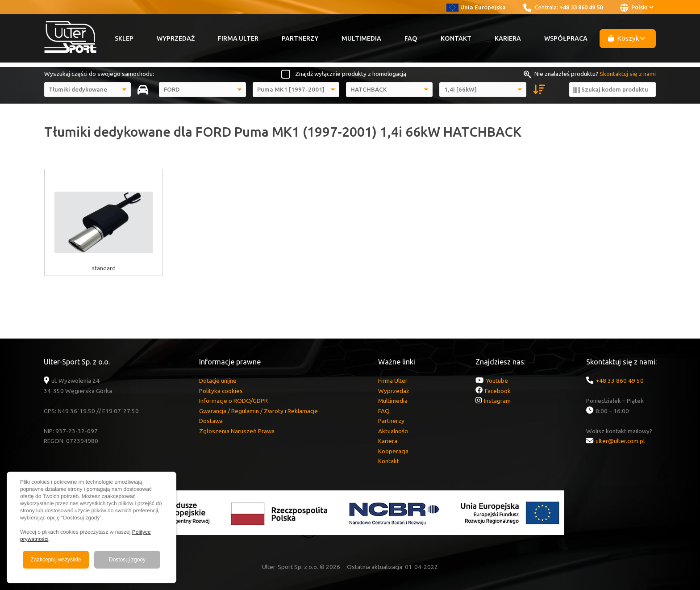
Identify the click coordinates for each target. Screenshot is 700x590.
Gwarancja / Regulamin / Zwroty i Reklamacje (258, 411)
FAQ (411, 38)
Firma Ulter (238, 38)
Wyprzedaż (176, 38)
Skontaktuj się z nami (628, 74)
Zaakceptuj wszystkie (56, 560)
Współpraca (566, 38)
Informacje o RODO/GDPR (233, 401)
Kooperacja (393, 451)
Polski (637, 8)
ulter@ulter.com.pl (620, 441)
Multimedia (361, 38)
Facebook (498, 391)
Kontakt (456, 38)
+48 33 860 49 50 (581, 7)
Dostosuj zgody (127, 560)
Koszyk (627, 38)
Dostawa (211, 421)
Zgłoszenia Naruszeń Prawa (237, 431)
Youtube (497, 381)
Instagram (497, 401)
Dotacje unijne (218, 381)
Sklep (124, 38)
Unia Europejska (476, 7)
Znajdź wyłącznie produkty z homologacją (351, 74)
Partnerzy (300, 38)
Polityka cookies (221, 391)
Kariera (508, 38)
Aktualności (393, 431)
